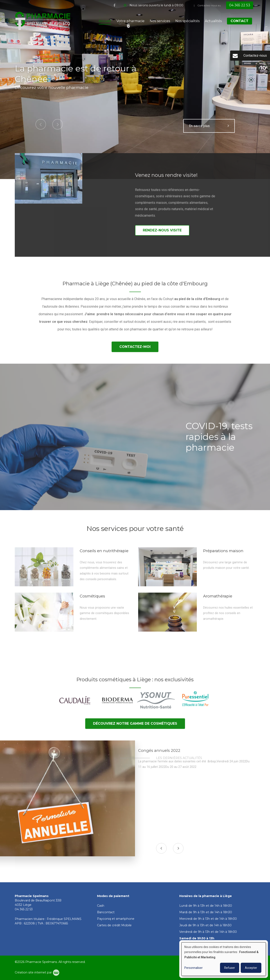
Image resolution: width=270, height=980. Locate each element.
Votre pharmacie (130, 21)
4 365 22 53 (25, 909)
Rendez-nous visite (162, 233)
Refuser (230, 968)
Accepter (251, 968)
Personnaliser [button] (194, 968)
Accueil (105, 21)
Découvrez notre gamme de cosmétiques (135, 727)
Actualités (213, 21)
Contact (240, 21)
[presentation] (162, 852)
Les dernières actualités (179, 761)
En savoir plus (209, 126)
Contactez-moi (135, 350)
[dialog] (224, 959)
